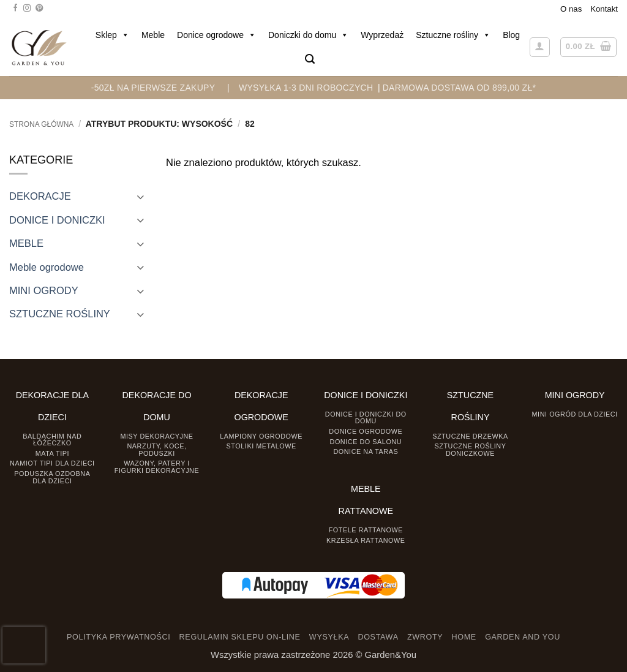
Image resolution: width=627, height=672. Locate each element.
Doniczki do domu (308, 35)
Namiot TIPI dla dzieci (52, 463)
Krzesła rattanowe (366, 540)
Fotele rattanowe (366, 530)
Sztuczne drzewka (470, 436)
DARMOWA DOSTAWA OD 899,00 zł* (460, 88)
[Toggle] (140, 196)
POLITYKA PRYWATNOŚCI (118, 637)
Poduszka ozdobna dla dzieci (52, 477)
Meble (153, 35)
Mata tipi (52, 453)
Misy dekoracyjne (156, 436)
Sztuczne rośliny (453, 35)
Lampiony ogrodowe (261, 436)
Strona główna (41, 124)
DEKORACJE (40, 196)
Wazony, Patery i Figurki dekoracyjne (157, 466)
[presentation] (24, 645)
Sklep (112, 35)
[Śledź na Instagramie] (27, 9)
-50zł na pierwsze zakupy (153, 88)
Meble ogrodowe (47, 267)
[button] (310, 59)
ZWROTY (425, 637)
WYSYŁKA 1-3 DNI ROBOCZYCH (306, 88)
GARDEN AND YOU (523, 637)
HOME (464, 637)
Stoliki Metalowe (261, 446)
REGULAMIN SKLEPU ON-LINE (240, 637)
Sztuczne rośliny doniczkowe (471, 449)
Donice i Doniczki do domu (366, 417)
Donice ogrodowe (216, 35)
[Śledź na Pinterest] (39, 9)
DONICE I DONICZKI (57, 220)
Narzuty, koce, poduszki (156, 449)
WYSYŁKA (329, 637)
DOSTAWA (378, 637)
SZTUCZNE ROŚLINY (60, 314)
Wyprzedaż (382, 35)
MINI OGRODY (44, 290)
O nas (571, 9)
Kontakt (604, 9)
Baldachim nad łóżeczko (52, 440)
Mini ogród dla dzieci (575, 414)
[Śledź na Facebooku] (15, 9)
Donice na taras (366, 451)
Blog (511, 35)
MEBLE (26, 243)
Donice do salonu (366, 442)
